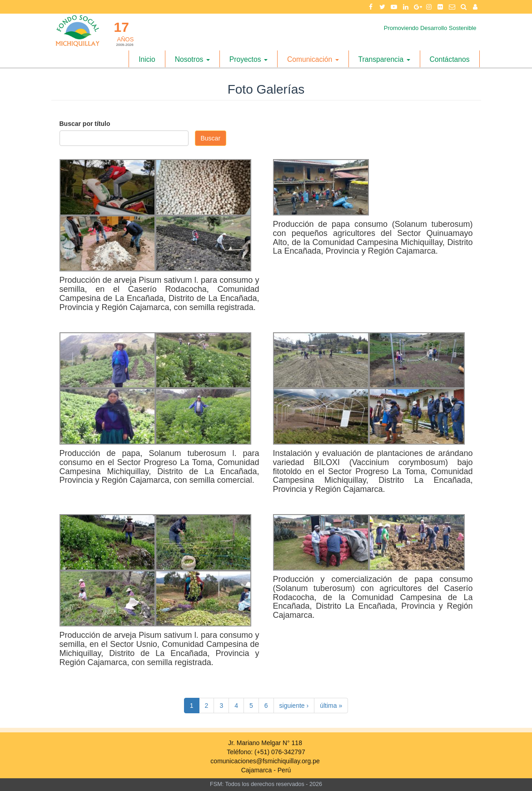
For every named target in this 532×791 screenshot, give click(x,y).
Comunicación (313, 59)
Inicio (147, 59)
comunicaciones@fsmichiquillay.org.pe (265, 761)
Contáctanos (450, 59)
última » (331, 706)
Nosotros (192, 59)
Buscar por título (85, 124)
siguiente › (294, 706)
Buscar (211, 138)
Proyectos (249, 59)
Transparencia (384, 59)
